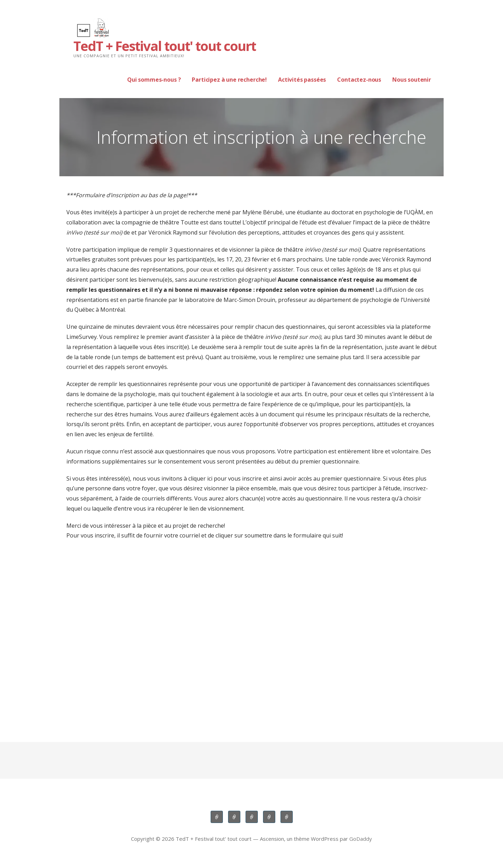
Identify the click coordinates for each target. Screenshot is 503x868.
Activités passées (302, 80)
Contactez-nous (359, 80)
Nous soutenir (412, 80)
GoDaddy (361, 839)
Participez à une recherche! (229, 80)
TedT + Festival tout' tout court (165, 46)
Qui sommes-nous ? (154, 80)
